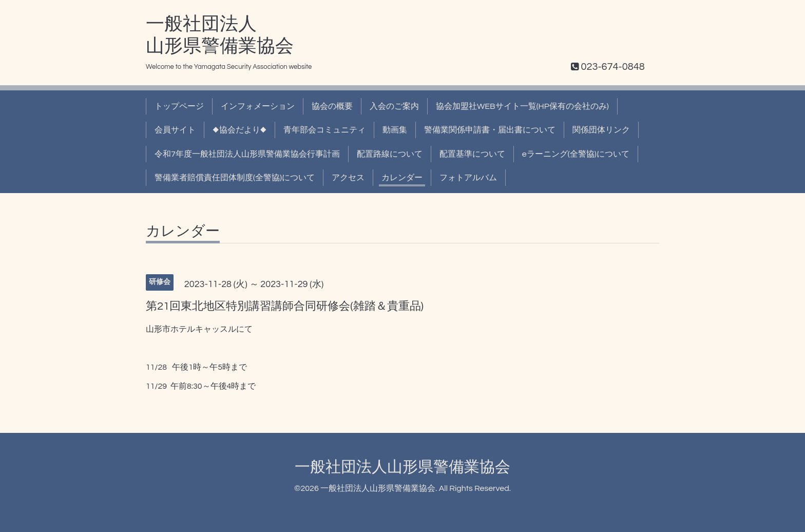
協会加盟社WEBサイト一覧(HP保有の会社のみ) (522, 106)
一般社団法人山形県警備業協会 (402, 467)
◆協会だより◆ (239, 130)
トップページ (179, 106)
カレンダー (402, 178)
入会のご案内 (394, 106)
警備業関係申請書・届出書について (490, 130)
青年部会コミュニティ (324, 130)
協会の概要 (332, 106)
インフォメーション (258, 106)
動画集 (395, 130)
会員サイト (175, 130)
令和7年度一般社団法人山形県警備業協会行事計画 (247, 154)
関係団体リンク (601, 130)
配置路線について (390, 154)
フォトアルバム (468, 178)
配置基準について (472, 154)
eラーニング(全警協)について (576, 154)
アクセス (348, 178)
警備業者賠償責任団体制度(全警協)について (235, 178)
